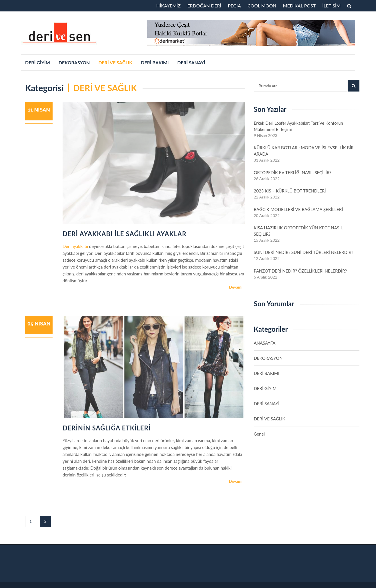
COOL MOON (262, 6)
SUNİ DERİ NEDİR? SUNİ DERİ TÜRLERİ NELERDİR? (303, 252)
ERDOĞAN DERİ (204, 6)
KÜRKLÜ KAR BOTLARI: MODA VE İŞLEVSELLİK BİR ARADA (304, 151)
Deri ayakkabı (75, 246)
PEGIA (235, 6)
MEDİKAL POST (299, 6)
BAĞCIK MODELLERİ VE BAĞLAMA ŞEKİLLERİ (298, 209)
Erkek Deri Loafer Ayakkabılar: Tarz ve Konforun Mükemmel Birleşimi (298, 126)
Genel (259, 434)
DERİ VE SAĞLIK (115, 62)
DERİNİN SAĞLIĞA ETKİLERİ (107, 428)
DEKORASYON (74, 62)
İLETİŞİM (331, 6)
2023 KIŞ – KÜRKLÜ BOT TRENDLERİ (290, 191)
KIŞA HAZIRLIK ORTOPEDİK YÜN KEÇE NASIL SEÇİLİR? (298, 231)
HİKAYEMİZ (168, 6)
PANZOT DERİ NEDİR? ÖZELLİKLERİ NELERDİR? (300, 271)
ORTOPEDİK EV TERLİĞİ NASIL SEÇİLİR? (293, 172)
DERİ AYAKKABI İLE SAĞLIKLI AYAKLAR (124, 234)
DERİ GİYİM (38, 62)
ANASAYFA (265, 343)
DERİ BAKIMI (155, 62)
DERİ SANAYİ (191, 62)
